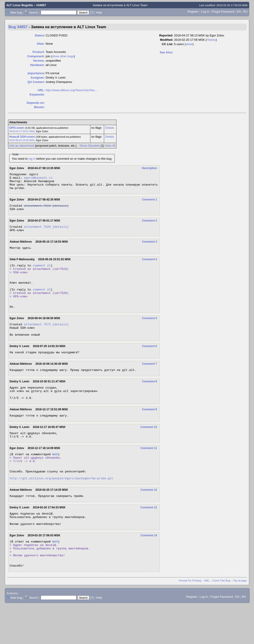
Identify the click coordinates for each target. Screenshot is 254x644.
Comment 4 (150, 266)
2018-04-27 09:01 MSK (22, 131)
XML (207, 620)
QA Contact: (36, 82)
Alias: (41, 44)
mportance (36, 73)
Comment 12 (149, 520)
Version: (39, 61)
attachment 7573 (37, 341)
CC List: (168, 44)
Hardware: (38, 65)
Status (39, 35)
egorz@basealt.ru (38, 179)
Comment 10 (149, 450)
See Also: (166, 52)
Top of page (240, 620)
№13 (55, 576)
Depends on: (36, 103)
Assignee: (38, 78)
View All (110, 146)
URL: (41, 90)
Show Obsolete (90, 146)
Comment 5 (150, 334)
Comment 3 (150, 248)
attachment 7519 (37, 210)
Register (193, 12)
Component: (36, 56)
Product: (39, 52)
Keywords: (37, 95)
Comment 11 (149, 473)
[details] (60, 210)
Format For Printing (190, 620)
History (211, 40)
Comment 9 (150, 432)
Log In (205, 12)
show (189, 44)
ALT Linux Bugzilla (20, 5)
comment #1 (42, 273)
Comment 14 (149, 569)
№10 (55, 480)
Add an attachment (22, 146)
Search (34, 12)
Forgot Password (223, 12)
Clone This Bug (221, 620)
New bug (16, 12)
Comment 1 (150, 203)
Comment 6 (150, 365)
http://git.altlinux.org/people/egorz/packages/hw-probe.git (61, 508)
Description (149, 168)
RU (245, 12)
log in (32, 159)
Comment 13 (149, 538)
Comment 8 (150, 401)
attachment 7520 (37, 232)
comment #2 (42, 302)
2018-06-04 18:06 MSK (22, 140)
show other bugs (63, 56)
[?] (92, 12)
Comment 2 (150, 225)
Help (99, 12)
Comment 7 (150, 383)
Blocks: (39, 107)
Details (110, 128)
